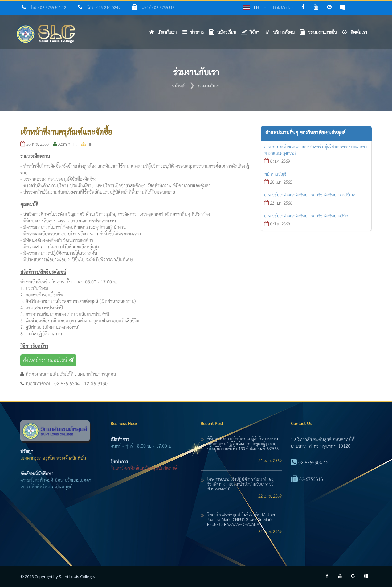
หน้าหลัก (179, 86)
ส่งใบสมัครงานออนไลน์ (48, 360)
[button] (195, 34)
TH (256, 7)
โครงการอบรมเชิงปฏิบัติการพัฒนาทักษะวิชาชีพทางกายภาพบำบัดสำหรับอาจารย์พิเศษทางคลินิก (240, 484)
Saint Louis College (76, 577)
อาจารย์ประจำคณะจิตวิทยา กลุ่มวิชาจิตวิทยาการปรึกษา (310, 195)
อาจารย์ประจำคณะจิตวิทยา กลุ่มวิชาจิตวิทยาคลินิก (306, 216)
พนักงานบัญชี (275, 174)
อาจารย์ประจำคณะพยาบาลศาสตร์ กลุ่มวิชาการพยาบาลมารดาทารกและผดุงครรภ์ (315, 150)
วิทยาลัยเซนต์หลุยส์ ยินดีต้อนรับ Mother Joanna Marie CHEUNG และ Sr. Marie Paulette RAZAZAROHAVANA (241, 520)
